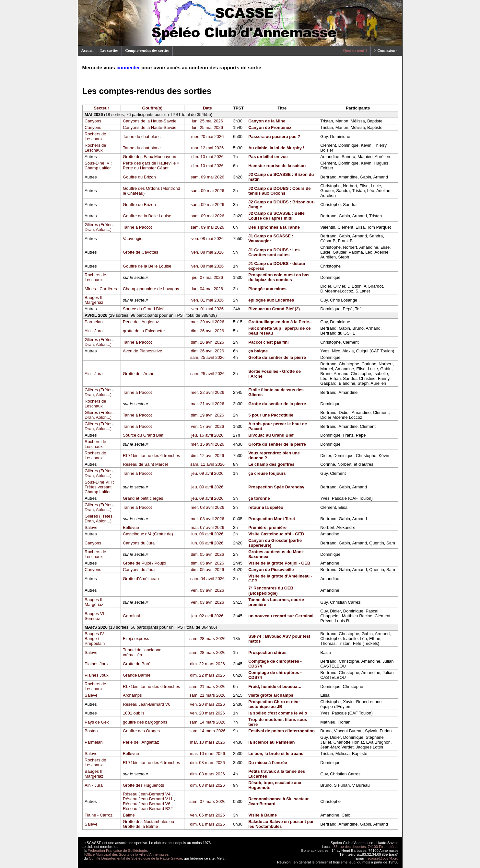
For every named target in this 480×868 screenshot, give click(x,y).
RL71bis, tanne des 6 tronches (151, 456)
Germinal (131, 616)
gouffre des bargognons (145, 722)
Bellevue (131, 527)
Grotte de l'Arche (139, 374)
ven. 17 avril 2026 (208, 426)
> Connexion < (386, 51)
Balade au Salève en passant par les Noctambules (281, 824)
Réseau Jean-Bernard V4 (147, 794)
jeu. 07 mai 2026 (207, 277)
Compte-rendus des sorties (147, 51)
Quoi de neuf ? (355, 51)
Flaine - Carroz (99, 815)
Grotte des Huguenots (143, 785)
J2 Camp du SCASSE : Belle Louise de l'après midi (276, 216)
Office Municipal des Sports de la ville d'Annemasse (127, 854)
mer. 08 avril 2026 (207, 507)
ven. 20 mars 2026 (207, 704)
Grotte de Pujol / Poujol (145, 563)
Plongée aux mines (267, 289)
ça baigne (258, 351)
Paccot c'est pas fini (268, 342)
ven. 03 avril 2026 (208, 590)
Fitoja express (136, 639)
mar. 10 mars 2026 (207, 742)
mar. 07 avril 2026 (207, 527)
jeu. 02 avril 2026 (207, 616)
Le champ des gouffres (271, 464)
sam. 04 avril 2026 (207, 579)
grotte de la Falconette (144, 331)
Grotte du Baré (137, 664)
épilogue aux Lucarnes (271, 300)
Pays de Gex (97, 722)
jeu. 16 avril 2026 (207, 435)
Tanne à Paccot (137, 227)
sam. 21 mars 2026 (207, 686)
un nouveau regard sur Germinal (281, 616)
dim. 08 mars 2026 (207, 763)
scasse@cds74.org (383, 858)
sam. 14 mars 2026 (207, 722)
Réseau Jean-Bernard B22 (148, 809)
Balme (129, 815)
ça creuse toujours (267, 473)
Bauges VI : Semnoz (95, 616)
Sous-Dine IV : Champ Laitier (98, 166)
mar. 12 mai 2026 (207, 148)
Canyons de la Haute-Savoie (150, 121)
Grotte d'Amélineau (141, 579)
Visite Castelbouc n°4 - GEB (276, 534)
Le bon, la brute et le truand (276, 754)
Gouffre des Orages (141, 731)
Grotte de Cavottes (140, 252)
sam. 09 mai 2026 (207, 177)
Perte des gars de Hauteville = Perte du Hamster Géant (151, 166)
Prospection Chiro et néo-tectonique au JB (274, 704)
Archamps (132, 695)
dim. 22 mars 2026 (207, 664)
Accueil (88, 51)
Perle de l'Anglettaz (141, 322)
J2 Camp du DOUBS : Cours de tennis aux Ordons (279, 191)
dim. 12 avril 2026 (208, 456)
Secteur (101, 108)
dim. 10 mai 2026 (207, 157)
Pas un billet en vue (268, 157)
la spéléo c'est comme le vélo (278, 713)
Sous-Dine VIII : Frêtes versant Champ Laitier (99, 487)
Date (207, 108)
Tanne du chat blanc (142, 137)
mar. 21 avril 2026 (207, 404)
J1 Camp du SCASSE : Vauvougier (271, 238)
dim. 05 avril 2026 (208, 554)
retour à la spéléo (266, 507)
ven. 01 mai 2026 (207, 300)
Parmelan (94, 322)
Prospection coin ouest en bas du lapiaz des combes (279, 277)
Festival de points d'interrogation (281, 731)
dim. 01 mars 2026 (207, 824)
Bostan (91, 731)
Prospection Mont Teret (272, 519)
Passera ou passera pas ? (274, 137)
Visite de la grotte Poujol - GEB (279, 563)
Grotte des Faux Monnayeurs (150, 157)
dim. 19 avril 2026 (208, 415)
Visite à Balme (263, 815)
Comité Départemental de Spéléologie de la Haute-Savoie (135, 858)
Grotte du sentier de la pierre (277, 357)
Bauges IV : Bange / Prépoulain (95, 639)
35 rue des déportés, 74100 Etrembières (366, 847)
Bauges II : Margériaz (95, 300)
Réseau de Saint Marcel (145, 464)
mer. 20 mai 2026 (207, 137)
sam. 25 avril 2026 (207, 357)
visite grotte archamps (271, 695)
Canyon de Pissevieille (271, 570)
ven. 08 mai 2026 (207, 239)
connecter (128, 68)
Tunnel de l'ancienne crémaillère (142, 652)
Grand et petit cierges (143, 498)
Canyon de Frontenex (270, 127)
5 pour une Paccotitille (271, 415)
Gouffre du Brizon (139, 177)
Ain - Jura (94, 331)
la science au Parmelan (271, 742)
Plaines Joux (97, 664)
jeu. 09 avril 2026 (207, 473)
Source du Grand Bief (143, 309)
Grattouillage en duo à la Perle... (280, 322)
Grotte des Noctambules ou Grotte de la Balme (148, 824)
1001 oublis (134, 713)
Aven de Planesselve (142, 351)
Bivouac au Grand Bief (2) (274, 309)
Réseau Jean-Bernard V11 (148, 799)
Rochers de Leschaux (95, 136)
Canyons (93, 121)
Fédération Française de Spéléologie (117, 851)
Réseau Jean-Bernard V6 (147, 704)
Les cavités (110, 51)
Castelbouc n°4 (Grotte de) (148, 534)
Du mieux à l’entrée (268, 763)
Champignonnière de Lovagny (151, 289)
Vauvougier (133, 239)
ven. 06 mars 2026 (207, 815)
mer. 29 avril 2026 (207, 322)
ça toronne (259, 498)
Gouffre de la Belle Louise (147, 216)
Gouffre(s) (152, 108)
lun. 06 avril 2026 (207, 534)
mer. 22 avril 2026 (207, 392)
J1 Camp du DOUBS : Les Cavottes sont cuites (274, 252)
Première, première (267, 527)
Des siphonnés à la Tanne (274, 227)
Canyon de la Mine (267, 121)
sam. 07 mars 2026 (207, 801)
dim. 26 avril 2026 (208, 331)
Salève (91, 527)
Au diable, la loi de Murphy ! (276, 148)
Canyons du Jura (139, 543)
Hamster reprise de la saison (277, 166)
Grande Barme (137, 675)
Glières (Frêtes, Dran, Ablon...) (99, 227)
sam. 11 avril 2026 (207, 464)
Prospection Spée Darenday (276, 487)
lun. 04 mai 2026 (207, 289)
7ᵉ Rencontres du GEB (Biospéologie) (271, 591)
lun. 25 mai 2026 (207, 121)
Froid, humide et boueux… (275, 686)
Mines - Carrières (101, 289)
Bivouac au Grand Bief (271, 435)
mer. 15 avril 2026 (207, 444)
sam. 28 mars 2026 (207, 639)
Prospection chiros (267, 652)
